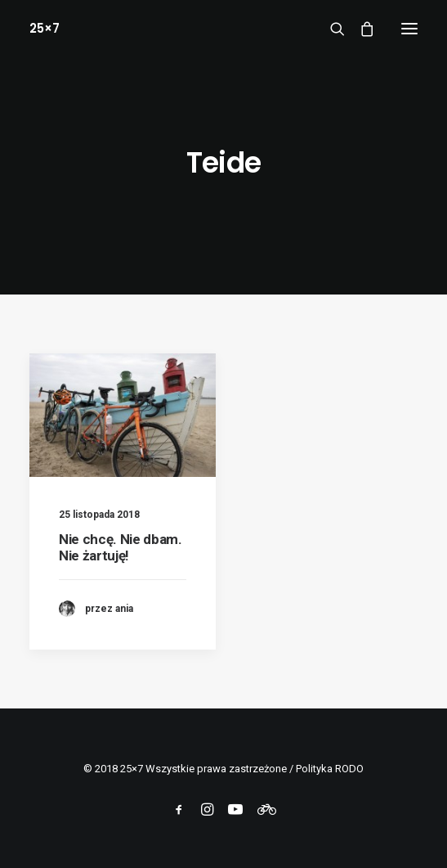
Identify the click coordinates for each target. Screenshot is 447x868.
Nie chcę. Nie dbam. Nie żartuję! (121, 547)
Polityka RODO (330, 769)
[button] (409, 28)
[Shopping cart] (360, 29)
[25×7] (45, 28)
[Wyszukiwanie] (330, 29)
